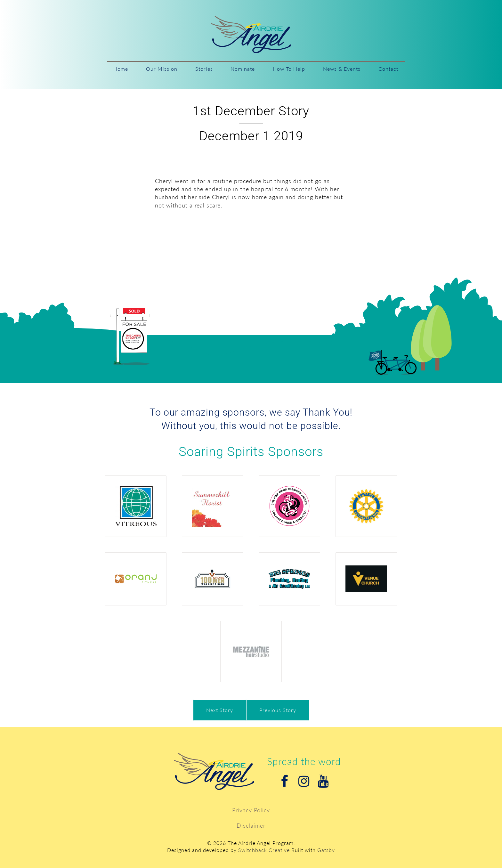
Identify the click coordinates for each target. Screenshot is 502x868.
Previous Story (278, 710)
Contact (388, 69)
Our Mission (162, 69)
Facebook (285, 781)
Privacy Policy (251, 810)
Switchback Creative (264, 850)
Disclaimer (251, 825)
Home (121, 69)
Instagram (304, 781)
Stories (204, 69)
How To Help (289, 69)
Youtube (323, 781)
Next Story (220, 710)
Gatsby (326, 850)
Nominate (243, 69)
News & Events (342, 69)
